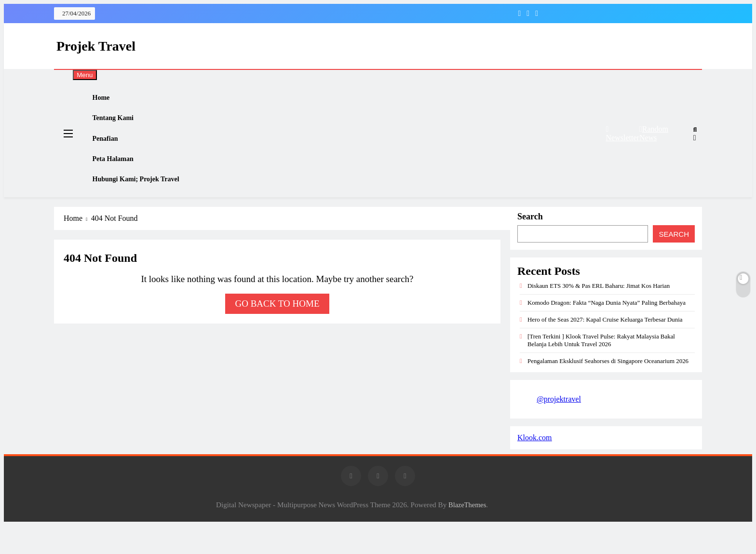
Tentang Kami (121, 127)
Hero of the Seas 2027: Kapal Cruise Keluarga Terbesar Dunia (605, 348)
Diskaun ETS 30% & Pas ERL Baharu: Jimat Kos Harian (599, 314)
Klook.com (535, 466)
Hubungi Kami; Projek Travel (145, 205)
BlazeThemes (467, 533)
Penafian (113, 153)
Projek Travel (96, 46)
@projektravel (559, 427)
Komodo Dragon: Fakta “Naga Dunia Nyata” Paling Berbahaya (607, 331)
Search (530, 245)
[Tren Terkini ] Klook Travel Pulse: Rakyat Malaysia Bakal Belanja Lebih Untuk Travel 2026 (601, 369)
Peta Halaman (121, 179)
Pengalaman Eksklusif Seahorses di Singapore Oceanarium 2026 (608, 389)
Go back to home (277, 332)
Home (108, 101)
